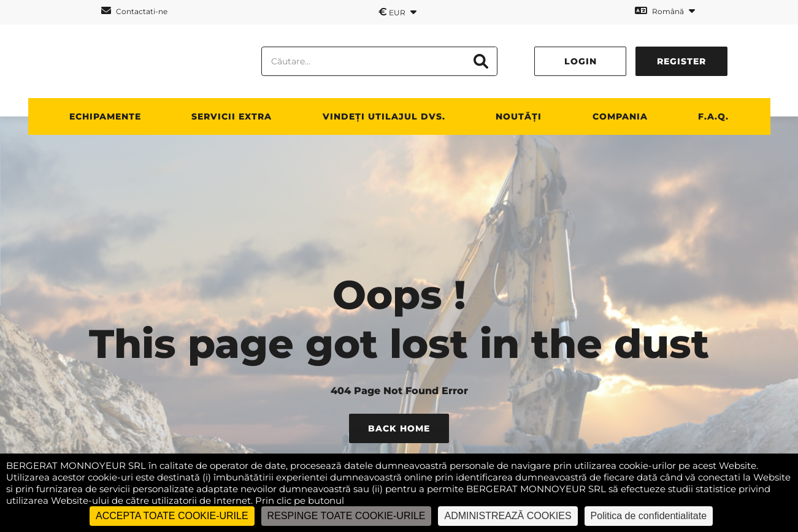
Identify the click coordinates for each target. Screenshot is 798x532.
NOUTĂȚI (519, 116)
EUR (397, 12)
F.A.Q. (713, 116)
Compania (620, 116)
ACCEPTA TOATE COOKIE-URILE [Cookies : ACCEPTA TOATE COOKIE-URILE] (172, 516)
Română (665, 11)
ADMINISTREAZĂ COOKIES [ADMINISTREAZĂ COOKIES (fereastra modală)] (508, 516)
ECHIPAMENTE (105, 116)
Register (681, 61)
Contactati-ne (134, 11)
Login (581, 61)
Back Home (399, 428)
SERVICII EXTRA (232, 116)
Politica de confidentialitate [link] (649, 516)
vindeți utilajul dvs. (384, 116)
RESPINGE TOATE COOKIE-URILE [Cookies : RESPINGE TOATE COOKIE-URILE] (347, 516)
